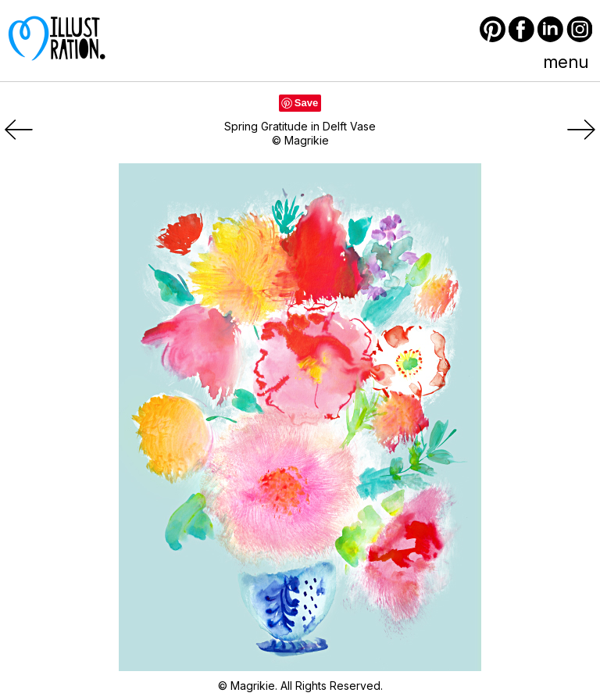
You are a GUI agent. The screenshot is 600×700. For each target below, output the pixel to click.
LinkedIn (550, 29)
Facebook (521, 29)
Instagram (579, 29)
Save (306, 103)
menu (566, 62)
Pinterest (493, 29)
